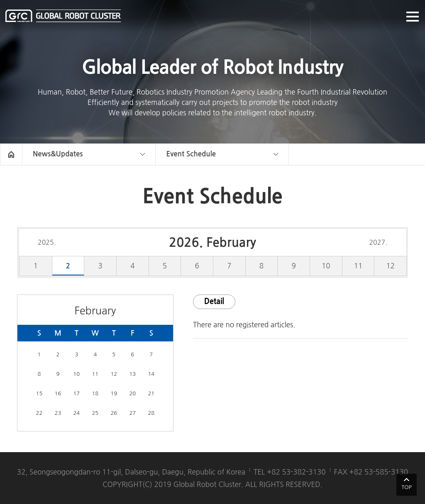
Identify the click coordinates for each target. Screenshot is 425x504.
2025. (47, 242)
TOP (407, 487)
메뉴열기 (413, 17)
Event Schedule (191, 154)
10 (326, 266)
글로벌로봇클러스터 (63, 16)
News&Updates (58, 154)
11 (358, 266)
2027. (378, 242)
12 (390, 266)
